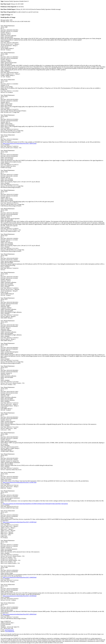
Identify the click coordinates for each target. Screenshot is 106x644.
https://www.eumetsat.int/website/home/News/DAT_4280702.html (20, 143)
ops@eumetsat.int (9, 630)
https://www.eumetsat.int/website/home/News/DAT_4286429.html (20, 614)
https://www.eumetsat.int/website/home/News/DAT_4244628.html (20, 577)
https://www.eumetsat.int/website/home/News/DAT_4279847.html (20, 482)
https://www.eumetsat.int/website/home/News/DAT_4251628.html (20, 596)
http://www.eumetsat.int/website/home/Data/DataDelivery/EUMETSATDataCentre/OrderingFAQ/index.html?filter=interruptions (35, 504)
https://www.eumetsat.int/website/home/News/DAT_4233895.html (20, 522)
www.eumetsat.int (10, 631)
